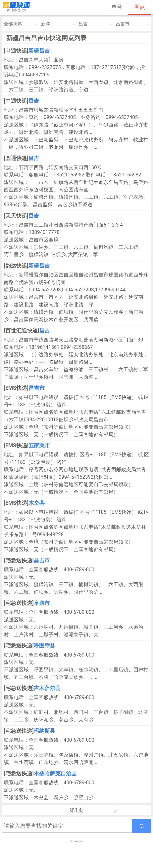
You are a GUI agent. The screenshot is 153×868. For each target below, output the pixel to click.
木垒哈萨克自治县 (55, 774)
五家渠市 (39, 446)
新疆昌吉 (39, 51)
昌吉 (83, 24)
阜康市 (42, 603)
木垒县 (37, 503)
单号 (117, 7)
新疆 (46, 24)
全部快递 (13, 24)
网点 (140, 7)
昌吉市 (123, 24)
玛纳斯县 (44, 731)
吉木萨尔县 (47, 688)
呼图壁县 (44, 646)
